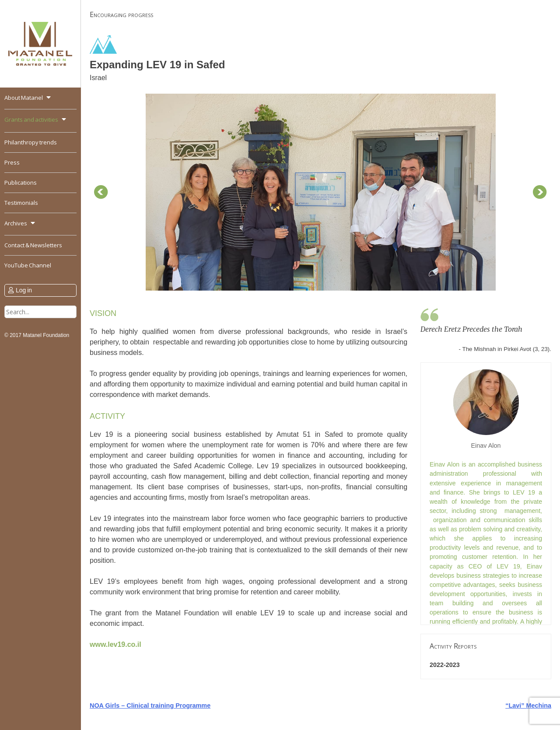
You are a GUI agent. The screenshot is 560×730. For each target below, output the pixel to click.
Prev (101, 192)
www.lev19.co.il (115, 644)
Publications (21, 182)
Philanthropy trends (31, 142)
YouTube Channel (28, 265)
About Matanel (24, 98)
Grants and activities (31, 119)
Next (540, 192)
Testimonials (21, 203)
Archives (16, 223)
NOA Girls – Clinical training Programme (150, 705)
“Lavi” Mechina (528, 705)
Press (12, 162)
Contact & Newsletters (33, 245)
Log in (24, 290)
